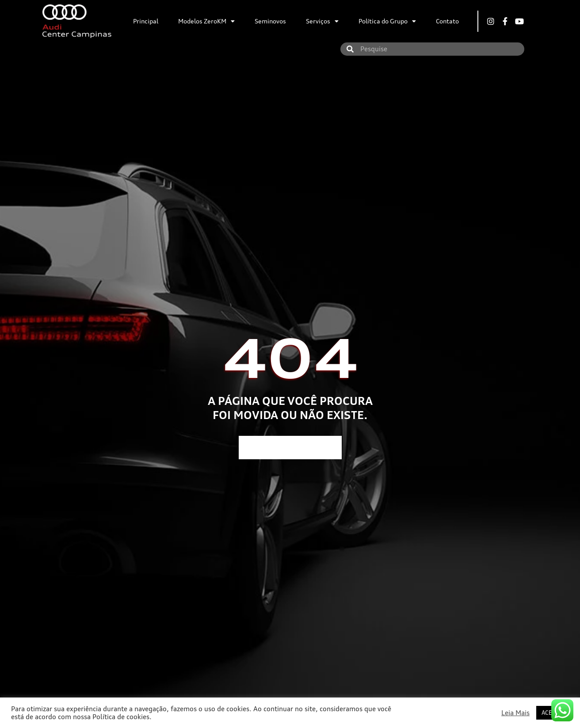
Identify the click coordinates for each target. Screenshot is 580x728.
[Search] (350, 49)
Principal (146, 21)
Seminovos (270, 21)
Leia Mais (515, 713)
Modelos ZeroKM (206, 21)
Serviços (322, 21)
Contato (447, 21)
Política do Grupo (387, 21)
